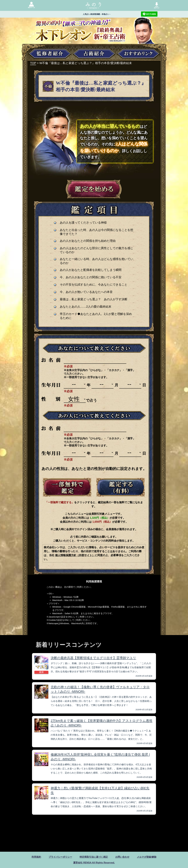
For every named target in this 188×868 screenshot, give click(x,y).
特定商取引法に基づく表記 (94, 857)
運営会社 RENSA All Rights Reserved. (94, 863)
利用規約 (36, 857)
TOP (33, 63)
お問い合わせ (122, 857)
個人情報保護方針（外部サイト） (75, 555)
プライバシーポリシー (60, 857)
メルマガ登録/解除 (147, 857)
